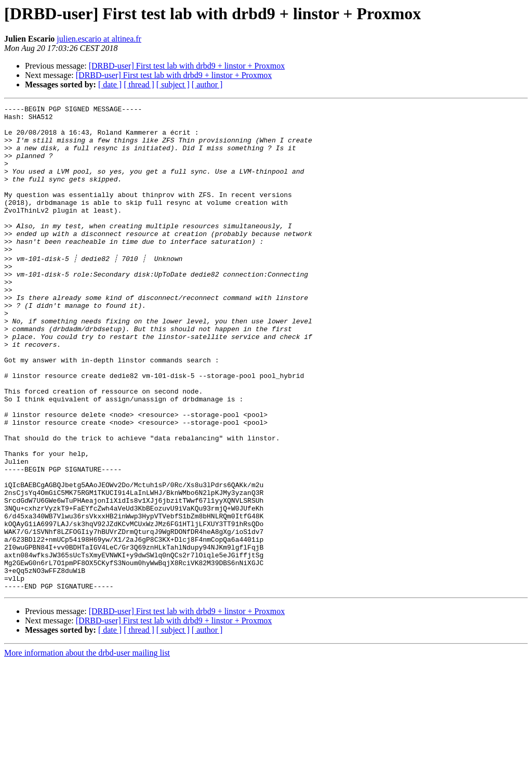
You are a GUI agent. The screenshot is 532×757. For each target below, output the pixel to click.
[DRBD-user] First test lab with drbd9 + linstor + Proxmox (187, 66)
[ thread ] (139, 84)
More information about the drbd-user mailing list (87, 748)
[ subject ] (173, 84)
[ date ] (110, 84)
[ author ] (207, 84)
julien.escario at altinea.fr (99, 39)
